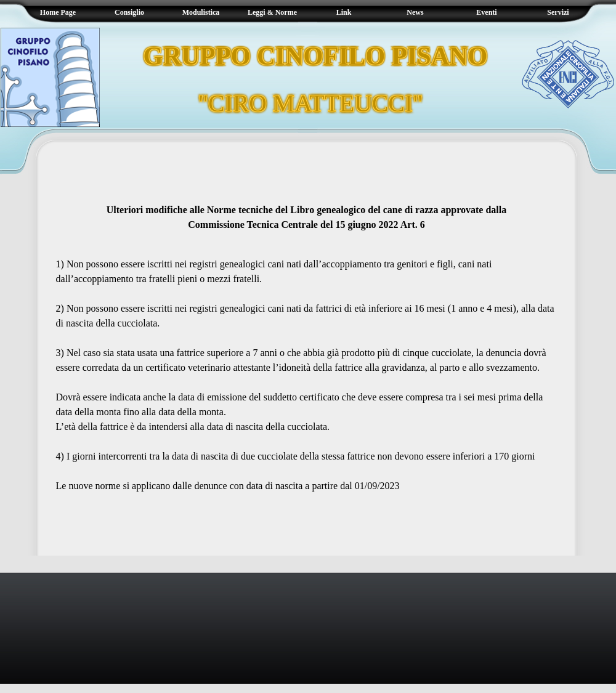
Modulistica (201, 12)
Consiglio (129, 12)
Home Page (58, 12)
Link (344, 12)
